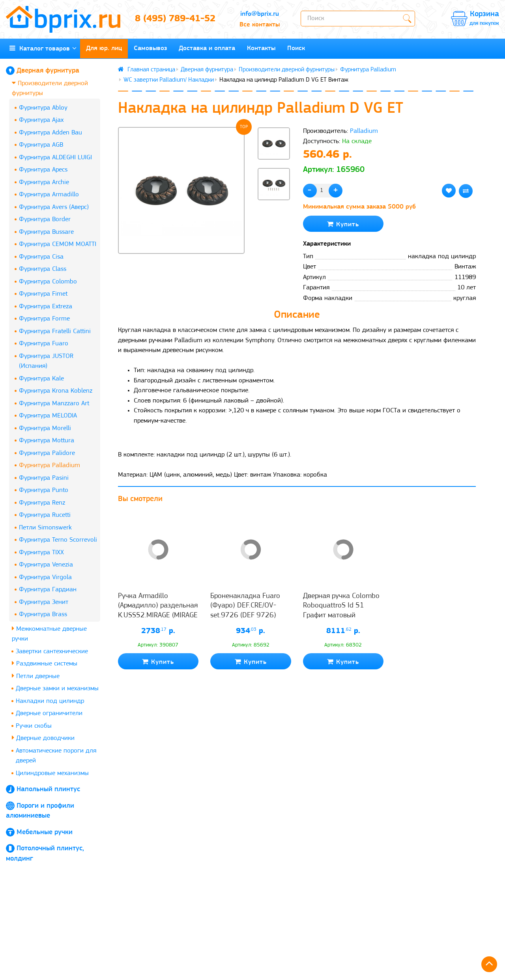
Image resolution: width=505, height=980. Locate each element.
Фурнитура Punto (44, 490)
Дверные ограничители (49, 713)
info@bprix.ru (260, 14)
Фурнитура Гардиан (48, 590)
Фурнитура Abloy (43, 108)
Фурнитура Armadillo (49, 195)
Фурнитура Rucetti (45, 515)
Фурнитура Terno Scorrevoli (58, 540)
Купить (343, 224)
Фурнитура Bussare (46, 232)
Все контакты (260, 25)
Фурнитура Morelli (45, 428)
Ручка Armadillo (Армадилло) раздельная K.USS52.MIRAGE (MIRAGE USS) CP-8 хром (158, 611)
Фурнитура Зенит (44, 602)
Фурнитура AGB (41, 145)
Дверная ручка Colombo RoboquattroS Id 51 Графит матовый (341, 606)
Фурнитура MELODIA (48, 416)
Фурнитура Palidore (47, 453)
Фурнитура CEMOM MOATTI (58, 244)
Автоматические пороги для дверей (56, 756)
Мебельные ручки (45, 832)
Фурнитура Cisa (41, 257)
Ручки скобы (34, 726)
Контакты (261, 48)
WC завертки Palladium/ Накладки (169, 80)
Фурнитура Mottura (47, 441)
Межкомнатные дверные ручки (49, 634)
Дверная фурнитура (48, 71)
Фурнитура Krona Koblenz (56, 391)
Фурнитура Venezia (46, 565)
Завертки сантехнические (52, 651)
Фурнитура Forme (44, 319)
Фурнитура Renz (42, 503)
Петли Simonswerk (45, 528)
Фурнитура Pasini (44, 478)
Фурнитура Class (43, 269)
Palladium (364, 131)
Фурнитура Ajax (41, 120)
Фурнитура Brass (43, 614)
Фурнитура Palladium (50, 465)
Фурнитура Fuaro (44, 344)
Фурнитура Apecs (43, 170)
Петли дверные (36, 676)
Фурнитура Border (45, 219)
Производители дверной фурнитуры (50, 88)
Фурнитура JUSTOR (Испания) (46, 361)
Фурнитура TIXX (41, 552)
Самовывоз (150, 48)
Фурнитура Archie (44, 182)
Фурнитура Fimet (43, 294)
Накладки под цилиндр (50, 701)
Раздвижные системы (45, 663)
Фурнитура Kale (41, 379)
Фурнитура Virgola (45, 577)
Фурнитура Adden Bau (50, 133)
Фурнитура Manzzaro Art (54, 403)
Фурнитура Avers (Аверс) (54, 207)
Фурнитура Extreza (46, 306)
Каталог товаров (43, 48)
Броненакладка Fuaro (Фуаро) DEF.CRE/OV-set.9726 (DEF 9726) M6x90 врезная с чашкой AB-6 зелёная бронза (250, 615)
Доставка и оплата (207, 48)
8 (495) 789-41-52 (175, 19)
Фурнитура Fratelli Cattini (55, 331)
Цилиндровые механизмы (52, 773)
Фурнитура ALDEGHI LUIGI (55, 157)
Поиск (296, 48)
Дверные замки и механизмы (57, 688)
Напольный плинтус (48, 789)
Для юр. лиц (104, 48)
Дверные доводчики (43, 738)
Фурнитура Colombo (48, 282)
